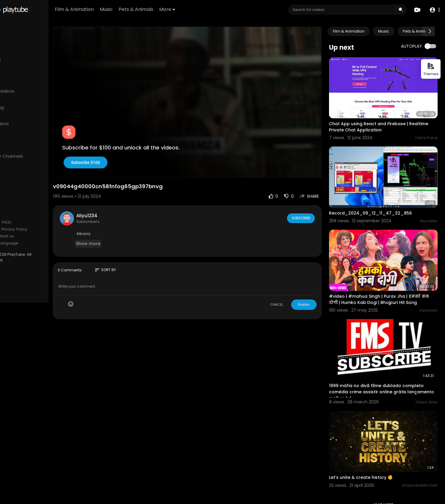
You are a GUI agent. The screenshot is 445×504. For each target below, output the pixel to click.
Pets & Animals (173, 9)
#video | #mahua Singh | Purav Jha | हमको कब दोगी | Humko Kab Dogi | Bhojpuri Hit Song (387, 282)
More (204, 9)
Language (43, 243)
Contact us (38, 236)
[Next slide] (430, 31)
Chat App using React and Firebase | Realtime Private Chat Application (379, 121)
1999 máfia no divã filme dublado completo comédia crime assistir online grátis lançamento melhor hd (387, 368)
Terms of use (20, 229)
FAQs (41, 222)
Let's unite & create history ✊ (371, 448)
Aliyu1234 (121, 202)
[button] (434, 10)
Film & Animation (111, 9)
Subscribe (311, 205)
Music (143, 9)
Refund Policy (20, 222)
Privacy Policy (49, 229)
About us (16, 236)
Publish (314, 291)
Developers (19, 243)
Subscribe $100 (120, 149)
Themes (431, 69)
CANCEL (287, 291)
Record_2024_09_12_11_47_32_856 (381, 201)
